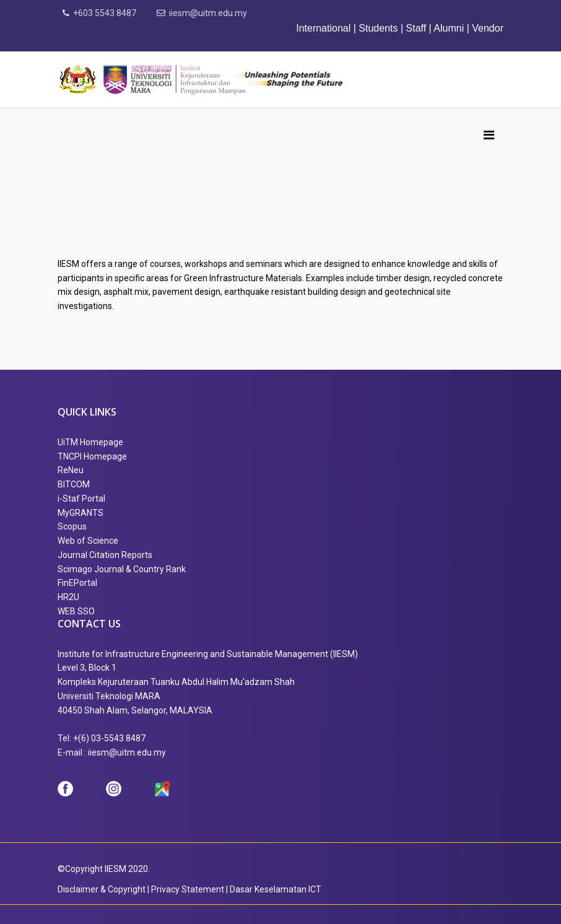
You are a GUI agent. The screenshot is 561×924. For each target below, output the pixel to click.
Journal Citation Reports (105, 555)
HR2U (68, 597)
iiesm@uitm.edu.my (208, 13)
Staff (416, 28)
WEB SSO (76, 611)
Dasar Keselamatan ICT (276, 889)
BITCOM (74, 484)
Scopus (72, 526)
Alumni (449, 28)
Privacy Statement (188, 889)
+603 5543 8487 (105, 13)
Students (378, 28)
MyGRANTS (80, 513)
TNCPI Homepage (92, 456)
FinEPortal (77, 583)
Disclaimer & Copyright (102, 889)
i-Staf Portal (81, 499)
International (325, 28)
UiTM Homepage (90, 442)
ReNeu (71, 470)
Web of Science (88, 541)
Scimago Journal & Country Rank (122, 569)
